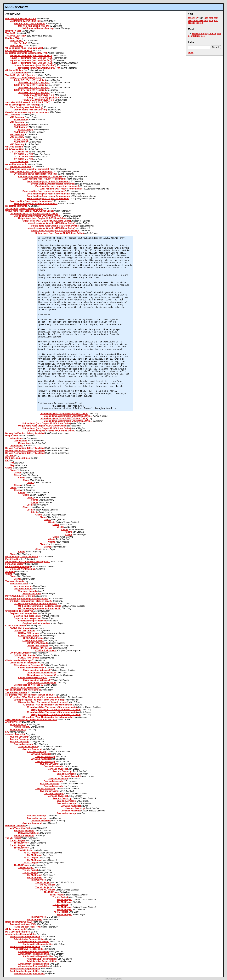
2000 (211, 18)
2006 (211, 21)
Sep (190, 36)
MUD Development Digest (18, 458)
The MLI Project (13, 838)
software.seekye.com (114, 979)
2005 (206, 21)
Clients (9, 468)
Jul (215, 34)
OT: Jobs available (14, 147)
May (206, 34)
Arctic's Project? (13, 722)
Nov (198, 36)
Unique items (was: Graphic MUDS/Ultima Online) (29, 211)
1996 (190, 18)
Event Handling (13, 559)
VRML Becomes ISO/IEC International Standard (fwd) (31, 720)
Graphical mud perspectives (19, 611)
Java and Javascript (15, 734)
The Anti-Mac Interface (16, 692)
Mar (198, 34)
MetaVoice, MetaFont (15, 826)
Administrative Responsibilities (21, 934)
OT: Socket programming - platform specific (27, 599)
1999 (206, 18)
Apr (202, 34)
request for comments (16, 164)
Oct (194, 36)
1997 (195, 18)
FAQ (7, 460)
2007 (216, 21)
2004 (201, 21)
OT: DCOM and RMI (15, 149)
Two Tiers (10, 455)
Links (191, 53)
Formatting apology (15, 564)
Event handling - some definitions (22, 557)
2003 (195, 21)
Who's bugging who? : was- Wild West (24, 48)
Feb (194, 34)
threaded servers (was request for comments (27, 112)
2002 (190, 21)
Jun (211, 34)
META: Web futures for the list (20, 596)
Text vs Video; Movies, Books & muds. (24, 209)
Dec (203, 36)
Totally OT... (11, 33)
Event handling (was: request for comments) (27, 169)
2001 (216, 18)
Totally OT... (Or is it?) (16, 36)
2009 (195, 23)
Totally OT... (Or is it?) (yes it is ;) (21, 75)
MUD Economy (13, 115)
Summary (10, 572)
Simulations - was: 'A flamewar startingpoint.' (27, 562)
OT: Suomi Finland (14, 70)
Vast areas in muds (15, 581)
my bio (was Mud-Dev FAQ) (19, 51)
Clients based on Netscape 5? (20, 660)
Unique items (12, 436)
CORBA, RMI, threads (16, 626)
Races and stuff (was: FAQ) (19, 922)
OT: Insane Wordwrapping (18, 567)
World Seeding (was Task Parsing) (22, 105)
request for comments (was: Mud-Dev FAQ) (26, 53)
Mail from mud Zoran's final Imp (21, 19)
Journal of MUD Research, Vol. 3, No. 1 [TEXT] (28, 102)
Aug (219, 34)
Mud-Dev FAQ (12, 38)
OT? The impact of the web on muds (23, 690)
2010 (201, 23)
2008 (190, 23)
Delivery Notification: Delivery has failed (25, 433)
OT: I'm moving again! (16, 929)
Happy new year (13, 31)
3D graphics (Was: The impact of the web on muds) (30, 695)
